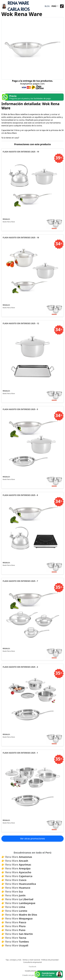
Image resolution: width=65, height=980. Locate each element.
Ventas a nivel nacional (31, 960)
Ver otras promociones (33, 839)
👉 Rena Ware (17, 857)
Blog (47, 6)
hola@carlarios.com (32, 971)
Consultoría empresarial (32, 962)
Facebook (33, 967)
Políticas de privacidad (50, 960)
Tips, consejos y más (13, 960)
